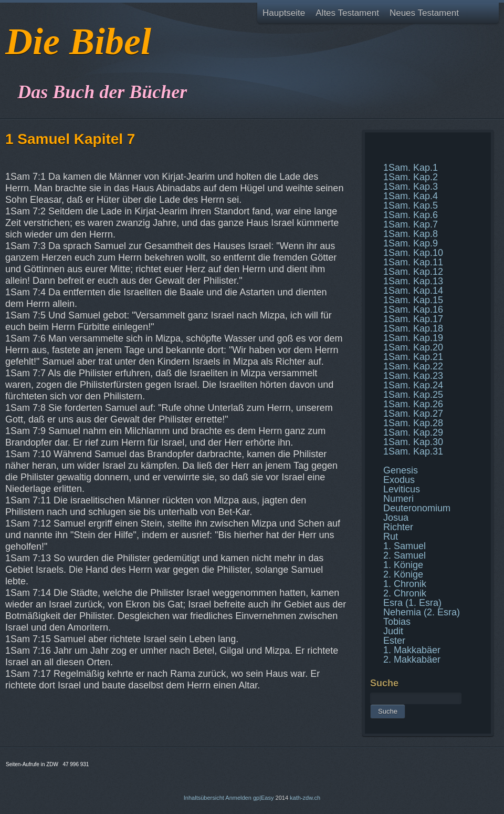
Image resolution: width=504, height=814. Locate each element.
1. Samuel (405, 546)
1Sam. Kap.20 (413, 347)
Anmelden (238, 798)
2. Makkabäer (412, 660)
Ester (394, 641)
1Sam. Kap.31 (413, 451)
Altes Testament (347, 13)
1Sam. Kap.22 (413, 366)
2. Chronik (405, 593)
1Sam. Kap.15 (413, 300)
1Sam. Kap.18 (413, 328)
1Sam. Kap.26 (413, 404)
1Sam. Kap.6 (411, 215)
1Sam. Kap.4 (411, 196)
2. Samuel (405, 555)
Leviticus (402, 489)
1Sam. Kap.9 (411, 243)
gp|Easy (264, 798)
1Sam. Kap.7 (411, 224)
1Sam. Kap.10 (413, 253)
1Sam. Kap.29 (413, 432)
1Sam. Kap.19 (413, 338)
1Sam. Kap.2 (411, 177)
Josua (396, 518)
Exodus (399, 480)
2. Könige (403, 574)
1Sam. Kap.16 (413, 310)
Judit (393, 631)
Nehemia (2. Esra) (422, 612)
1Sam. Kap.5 (411, 205)
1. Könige (403, 565)
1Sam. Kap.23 (413, 376)
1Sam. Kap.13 (413, 281)
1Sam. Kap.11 (413, 262)
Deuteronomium (417, 508)
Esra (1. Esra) (412, 603)
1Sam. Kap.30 (413, 442)
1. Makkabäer (412, 650)
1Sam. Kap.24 (413, 385)
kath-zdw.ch (305, 798)
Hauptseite (284, 13)
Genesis (401, 470)
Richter (398, 527)
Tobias (397, 622)
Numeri (398, 499)
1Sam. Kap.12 (413, 272)
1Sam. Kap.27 (413, 414)
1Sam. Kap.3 (411, 187)
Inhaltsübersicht (204, 798)
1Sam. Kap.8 (411, 234)
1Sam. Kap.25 (413, 395)
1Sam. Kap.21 (413, 357)
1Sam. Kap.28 (413, 423)
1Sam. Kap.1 (411, 168)
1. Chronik (405, 584)
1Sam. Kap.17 (413, 319)
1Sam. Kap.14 (413, 291)
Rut (391, 537)
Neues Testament (424, 13)
